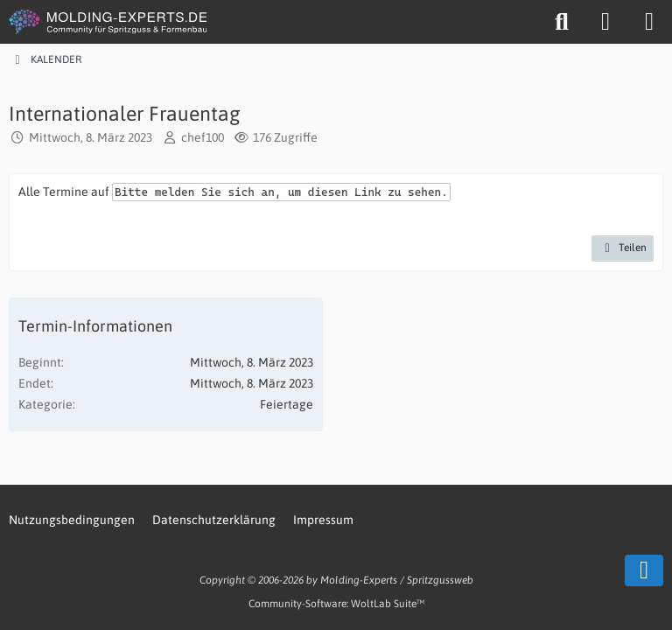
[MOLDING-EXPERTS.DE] (110, 22)
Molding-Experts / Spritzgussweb (397, 580)
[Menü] (649, 22)
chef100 (203, 137)
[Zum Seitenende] (644, 570)
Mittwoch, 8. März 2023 (91, 137)
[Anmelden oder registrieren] (605, 22)
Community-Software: (336, 604)
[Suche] (562, 22)
